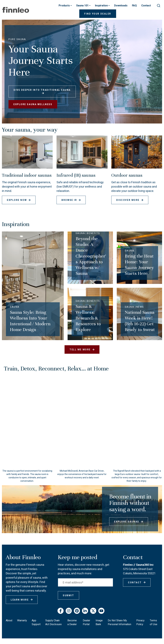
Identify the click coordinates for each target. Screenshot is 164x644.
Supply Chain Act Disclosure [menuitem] (53, 622)
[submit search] (159, 6)
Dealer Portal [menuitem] (86, 622)
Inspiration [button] (102, 6)
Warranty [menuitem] (22, 621)
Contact (146, 6)
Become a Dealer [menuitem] (72, 622)
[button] (137, 474)
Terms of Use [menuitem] (154, 622)
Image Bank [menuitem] (99, 622)
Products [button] (65, 6)
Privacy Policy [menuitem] (140, 622)
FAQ (134, 6)
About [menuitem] (9, 621)
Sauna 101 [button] (83, 6)
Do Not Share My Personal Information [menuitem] (119, 622)
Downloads (121, 6)
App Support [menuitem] (36, 622)
